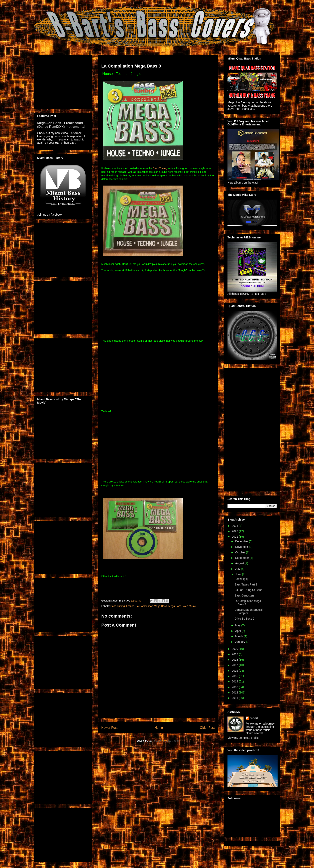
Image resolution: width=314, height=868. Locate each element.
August (240, 563)
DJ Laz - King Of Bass (248, 590)
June (239, 574)
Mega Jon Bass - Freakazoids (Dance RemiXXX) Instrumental (61, 125)
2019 (235, 654)
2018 (235, 660)
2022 (235, 531)
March (239, 636)
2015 (235, 676)
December (242, 541)
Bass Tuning (160, 168)
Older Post (207, 728)
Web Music (189, 606)
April (238, 631)
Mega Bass (175, 606)
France (130, 606)
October (241, 552)
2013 (235, 687)
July (238, 569)
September (242, 558)
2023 (235, 526)
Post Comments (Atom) (166, 741)
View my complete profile (243, 738)
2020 (235, 649)
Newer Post (109, 728)
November (242, 547)
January (241, 642)
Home (159, 728)
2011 (235, 698)
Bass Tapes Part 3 (246, 584)
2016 (235, 671)
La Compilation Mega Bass (151, 606)
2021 (235, 537)
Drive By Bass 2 (245, 619)
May (238, 625)
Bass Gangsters (245, 595)
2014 (235, 681)
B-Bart (254, 718)
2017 (235, 665)
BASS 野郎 (241, 579)
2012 (235, 692)
